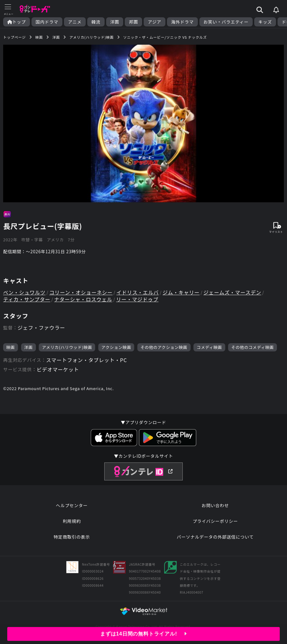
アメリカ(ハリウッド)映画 (67, 347)
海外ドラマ (182, 22)
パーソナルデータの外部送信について (215, 537)
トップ (17, 22)
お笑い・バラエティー (226, 22)
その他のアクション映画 (164, 347)
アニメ (75, 22)
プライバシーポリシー (215, 521)
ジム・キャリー (181, 292)
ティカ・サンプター (27, 299)
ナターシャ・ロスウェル (83, 299)
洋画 (115, 22)
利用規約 (72, 521)
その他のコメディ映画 (253, 347)
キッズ (265, 22)
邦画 (133, 22)
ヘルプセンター (72, 505)
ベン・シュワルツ (24, 292)
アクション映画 (116, 347)
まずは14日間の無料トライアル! (143, 634)
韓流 (96, 22)
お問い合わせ (215, 505)
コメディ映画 (209, 347)
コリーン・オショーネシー (81, 292)
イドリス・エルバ (138, 292)
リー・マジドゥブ (137, 299)
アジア (155, 22)
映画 (11, 347)
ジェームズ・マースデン (232, 292)
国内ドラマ (47, 22)
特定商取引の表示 (72, 537)
